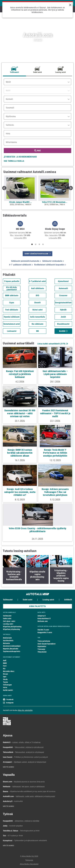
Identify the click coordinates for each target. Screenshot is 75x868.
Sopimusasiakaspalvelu (12, 651)
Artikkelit (68, 600)
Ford (5, 666)
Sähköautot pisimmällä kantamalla (26, 261)
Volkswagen (7, 685)
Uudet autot (28, 600)
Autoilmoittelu (8, 641)
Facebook (10, 699)
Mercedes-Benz (9, 671)
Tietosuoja (41, 649)
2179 (63, 344)
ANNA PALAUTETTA (37, 606)
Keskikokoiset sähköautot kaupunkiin (50, 265)
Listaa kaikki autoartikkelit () (52, 344)
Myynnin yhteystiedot (11, 649)
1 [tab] (32, 244)
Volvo (5, 687)
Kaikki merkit (8, 690)
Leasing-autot (48, 600)
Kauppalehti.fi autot (45, 632)
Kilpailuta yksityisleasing (12, 627)
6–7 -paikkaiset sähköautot (21, 265)
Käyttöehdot (42, 646)
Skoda (5, 679)
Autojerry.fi (42, 616)
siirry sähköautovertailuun (37, 254)
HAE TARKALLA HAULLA (14, 161)
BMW (5, 663)
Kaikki (63, 331)
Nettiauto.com (43, 621)
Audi (5, 660)
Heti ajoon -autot (9, 621)
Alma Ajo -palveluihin (25, 710)
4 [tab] (43, 244)
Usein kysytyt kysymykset (47, 644)
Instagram (10, 703)
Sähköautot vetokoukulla (53, 261)
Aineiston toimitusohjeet (12, 646)
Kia (4, 669)
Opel (5, 677)
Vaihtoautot (8, 600)
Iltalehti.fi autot (43, 630)
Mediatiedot (7, 638)
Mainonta (6, 643)
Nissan (5, 674)
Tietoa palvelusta (44, 641)
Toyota (5, 682)
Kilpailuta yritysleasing (11, 629)
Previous (4, 188)
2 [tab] (36, 244)
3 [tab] (39, 244)
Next (71, 188)
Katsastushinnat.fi (44, 618)
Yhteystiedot (42, 652)
